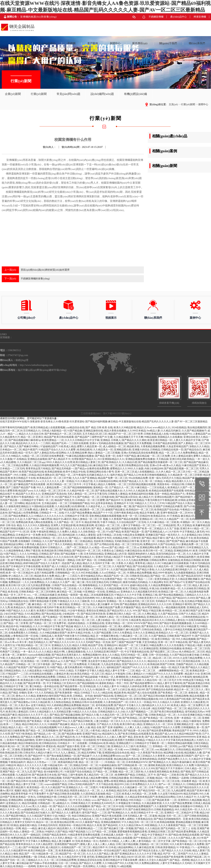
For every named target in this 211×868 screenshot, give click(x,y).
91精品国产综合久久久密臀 (165, 727)
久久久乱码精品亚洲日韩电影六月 (174, 570)
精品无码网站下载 (91, 753)
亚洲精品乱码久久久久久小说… (164, 617)
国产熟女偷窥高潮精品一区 (61, 756)
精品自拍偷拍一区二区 (105, 626)
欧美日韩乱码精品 (199, 819)
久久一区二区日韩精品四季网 (60, 860)
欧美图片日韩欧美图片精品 (52, 611)
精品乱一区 (162, 778)
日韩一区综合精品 (159, 655)
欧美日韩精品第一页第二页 (43, 851)
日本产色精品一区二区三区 (164, 787)
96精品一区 (64, 816)
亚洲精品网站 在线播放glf (22, 800)
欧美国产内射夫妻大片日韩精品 (72, 636)
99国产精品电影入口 (79, 832)
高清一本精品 (162, 494)
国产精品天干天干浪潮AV (169, 768)
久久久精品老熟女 (32, 671)
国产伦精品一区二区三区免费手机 (48, 623)
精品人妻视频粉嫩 (38, 598)
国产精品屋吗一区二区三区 (92, 750)
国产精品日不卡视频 (49, 630)
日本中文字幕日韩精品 (72, 680)
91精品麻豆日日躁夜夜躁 (175, 563)
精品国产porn (25, 491)
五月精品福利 (49, 503)
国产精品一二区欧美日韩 (170, 775)
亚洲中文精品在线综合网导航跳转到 (55, 740)
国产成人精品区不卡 (59, 459)
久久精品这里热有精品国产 (140, 797)
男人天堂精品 (184, 525)
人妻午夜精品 (120, 800)
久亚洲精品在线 (95, 623)
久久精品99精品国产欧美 (188, 734)
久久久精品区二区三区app (31, 462)
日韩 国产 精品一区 (86, 560)
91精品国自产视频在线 (197, 566)
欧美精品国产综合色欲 (167, 510)
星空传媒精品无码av (92, 576)
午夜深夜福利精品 (109, 787)
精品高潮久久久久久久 (184, 481)
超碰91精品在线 (139, 585)
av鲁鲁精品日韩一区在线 (24, 636)
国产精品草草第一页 (34, 683)
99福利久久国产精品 (56, 832)
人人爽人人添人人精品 (137, 727)
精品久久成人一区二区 (21, 727)
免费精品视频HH (92, 655)
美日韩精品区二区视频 (142, 778)
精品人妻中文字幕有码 (170, 683)
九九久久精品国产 (83, 658)
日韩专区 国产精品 (141, 538)
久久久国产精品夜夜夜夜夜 (57, 541)
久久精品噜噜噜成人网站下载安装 (22, 551)
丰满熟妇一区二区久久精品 (195, 522)
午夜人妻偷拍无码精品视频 (47, 778)
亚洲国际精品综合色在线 (116, 753)
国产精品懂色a (21, 702)
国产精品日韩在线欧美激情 (158, 696)
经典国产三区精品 (10, 652)
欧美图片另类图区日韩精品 (130, 740)
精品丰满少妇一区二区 (12, 746)
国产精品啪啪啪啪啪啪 (80, 487)
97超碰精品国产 (49, 446)
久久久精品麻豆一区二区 (134, 787)
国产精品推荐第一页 (71, 686)
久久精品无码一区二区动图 (168, 566)
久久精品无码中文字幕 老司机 (78, 857)
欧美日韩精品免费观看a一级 (21, 857)
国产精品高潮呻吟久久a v (27, 481)
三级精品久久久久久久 (197, 595)
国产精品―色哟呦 (180, 860)
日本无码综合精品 (94, 554)
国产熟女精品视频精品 (171, 595)
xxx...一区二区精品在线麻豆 (42, 595)
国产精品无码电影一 (63, 469)
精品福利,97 (7, 547)
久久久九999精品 (29, 554)
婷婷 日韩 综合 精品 (11, 525)
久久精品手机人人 (95, 506)
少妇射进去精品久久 (164, 557)
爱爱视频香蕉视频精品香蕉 (132, 832)
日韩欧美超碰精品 (164, 810)
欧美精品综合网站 (165, 797)
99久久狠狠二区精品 (25, 475)
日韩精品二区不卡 (146, 775)
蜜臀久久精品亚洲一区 (89, 446)
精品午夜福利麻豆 (182, 762)
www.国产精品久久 (102, 800)
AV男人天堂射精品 (105, 708)
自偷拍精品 (174, 560)
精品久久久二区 (50, 737)
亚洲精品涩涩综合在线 (89, 860)
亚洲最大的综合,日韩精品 (146, 450)
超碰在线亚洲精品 (137, 781)
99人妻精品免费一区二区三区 (192, 544)
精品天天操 (178, 667)
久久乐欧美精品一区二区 (92, 532)
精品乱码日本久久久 (153, 620)
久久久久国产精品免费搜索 (177, 803)
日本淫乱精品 (62, 791)
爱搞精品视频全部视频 (188, 822)
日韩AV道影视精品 (24, 708)
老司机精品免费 (104, 705)
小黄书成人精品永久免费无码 (106, 731)
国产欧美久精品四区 (22, 620)
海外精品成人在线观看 (120, 838)
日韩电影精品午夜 (47, 797)
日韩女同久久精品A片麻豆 (38, 753)
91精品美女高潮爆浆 (133, 535)
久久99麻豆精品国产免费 (106, 607)
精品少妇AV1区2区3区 (133, 857)
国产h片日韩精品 (15, 557)
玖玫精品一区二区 (115, 762)
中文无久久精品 (82, 800)
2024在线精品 (179, 428)
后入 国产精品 (52, 715)
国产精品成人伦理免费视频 (23, 513)
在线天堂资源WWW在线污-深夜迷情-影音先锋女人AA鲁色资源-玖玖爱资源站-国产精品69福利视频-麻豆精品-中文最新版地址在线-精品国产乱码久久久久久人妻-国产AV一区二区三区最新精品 (104, 422)
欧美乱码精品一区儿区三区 (89, 674)
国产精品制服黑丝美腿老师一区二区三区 (160, 462)
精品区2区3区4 (178, 626)
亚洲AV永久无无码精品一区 (52, 866)
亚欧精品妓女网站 (13, 544)
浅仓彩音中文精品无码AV (102, 661)
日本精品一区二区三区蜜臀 (90, 500)
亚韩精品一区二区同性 (165, 746)
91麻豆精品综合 (133, 551)
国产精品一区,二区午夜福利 (71, 475)
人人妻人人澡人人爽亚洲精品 (61, 810)
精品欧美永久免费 (44, 576)
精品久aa (55, 661)
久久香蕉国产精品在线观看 (124, 519)
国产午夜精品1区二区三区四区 (150, 838)
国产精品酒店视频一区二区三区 (181, 469)
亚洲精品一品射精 (179, 778)
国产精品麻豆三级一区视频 (119, 828)
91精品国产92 (50, 671)
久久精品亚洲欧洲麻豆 (188, 579)
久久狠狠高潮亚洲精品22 (17, 506)
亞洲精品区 (116, 582)
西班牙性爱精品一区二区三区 (50, 620)
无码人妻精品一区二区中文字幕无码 (87, 494)
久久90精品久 (13, 456)
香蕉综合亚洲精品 (96, 611)
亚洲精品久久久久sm (20, 806)
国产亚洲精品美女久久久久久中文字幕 (136, 854)
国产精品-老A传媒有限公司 (48, 772)
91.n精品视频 (124, 866)
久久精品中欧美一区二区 (81, 491)
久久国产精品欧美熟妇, (123, 570)
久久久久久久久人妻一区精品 (58, 481)
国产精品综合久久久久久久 (132, 661)
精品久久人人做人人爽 (109, 737)
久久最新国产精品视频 (167, 806)
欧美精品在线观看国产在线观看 (166, 491)
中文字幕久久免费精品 (38, 841)
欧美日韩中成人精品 (131, 724)
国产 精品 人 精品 (101, 529)
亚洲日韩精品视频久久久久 (18, 529)
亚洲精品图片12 (125, 743)
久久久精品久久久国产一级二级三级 (65, 582)
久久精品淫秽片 (177, 547)
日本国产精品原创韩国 (165, 443)
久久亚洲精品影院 (148, 649)
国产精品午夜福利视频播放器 (175, 623)
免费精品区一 (16, 582)
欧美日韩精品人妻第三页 (87, 462)
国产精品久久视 (90, 715)
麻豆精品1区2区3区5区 (193, 516)
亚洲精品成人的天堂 (116, 554)
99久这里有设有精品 (102, 503)
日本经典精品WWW (137, 762)
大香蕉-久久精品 (125, 563)
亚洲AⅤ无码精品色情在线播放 (106, 443)
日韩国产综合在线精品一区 (67, 585)
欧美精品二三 (144, 746)
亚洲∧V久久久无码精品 (40, 693)
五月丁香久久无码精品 (60, 544)
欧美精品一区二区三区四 (196, 649)
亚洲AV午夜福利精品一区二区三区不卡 (32, 497)
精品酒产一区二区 (42, 560)
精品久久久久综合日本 (31, 434)
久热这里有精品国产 (177, 446)
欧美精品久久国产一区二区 (183, 487)
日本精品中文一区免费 (28, 535)
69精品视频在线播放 (161, 721)
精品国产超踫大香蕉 (68, 746)
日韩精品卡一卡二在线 (52, 513)
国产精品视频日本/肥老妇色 (41, 746)
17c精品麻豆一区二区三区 (133, 636)
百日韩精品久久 (32, 431)
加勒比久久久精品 (199, 446)
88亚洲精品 (151, 825)
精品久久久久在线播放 (83, 724)
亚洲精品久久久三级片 (123, 746)
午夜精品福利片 (17, 762)
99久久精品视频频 (186, 639)
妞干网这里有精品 (21, 560)
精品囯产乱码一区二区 (116, 576)
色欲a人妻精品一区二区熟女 (29, 832)
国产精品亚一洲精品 (64, 560)
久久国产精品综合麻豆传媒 (184, 655)
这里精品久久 (13, 803)
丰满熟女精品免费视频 (139, 573)
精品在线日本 (33, 503)
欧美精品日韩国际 (191, 560)
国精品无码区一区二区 (86, 765)
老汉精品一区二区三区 (107, 525)
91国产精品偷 (75, 431)
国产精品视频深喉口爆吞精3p (24, 440)
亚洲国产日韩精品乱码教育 (168, 506)
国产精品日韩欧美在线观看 (65, 794)
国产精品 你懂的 (17, 693)
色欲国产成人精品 (72, 563)
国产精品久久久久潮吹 (134, 440)
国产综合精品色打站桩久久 (36, 813)
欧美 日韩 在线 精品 (159, 686)
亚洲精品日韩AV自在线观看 (87, 702)
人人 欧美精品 (108, 791)
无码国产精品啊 (71, 778)
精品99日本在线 (98, 630)
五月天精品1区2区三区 (95, 434)
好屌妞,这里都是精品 (190, 500)
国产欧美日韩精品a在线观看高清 (136, 734)
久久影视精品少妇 (192, 535)
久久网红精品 (149, 614)
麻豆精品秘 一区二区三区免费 (154, 456)
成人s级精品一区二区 (114, 446)
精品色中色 (12, 626)
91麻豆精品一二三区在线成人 (151, 487)
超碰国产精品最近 (115, 510)
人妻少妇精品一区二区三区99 (111, 620)
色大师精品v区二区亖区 (192, 652)
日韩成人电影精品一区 (54, 431)
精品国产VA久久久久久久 (136, 667)
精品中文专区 (104, 538)
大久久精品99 (98, 601)
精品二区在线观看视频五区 (99, 595)
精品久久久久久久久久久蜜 (32, 765)
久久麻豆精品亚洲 (144, 847)
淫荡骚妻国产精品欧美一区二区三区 (40, 750)
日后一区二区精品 (68, 863)
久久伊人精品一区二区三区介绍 (174, 472)
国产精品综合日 (193, 450)
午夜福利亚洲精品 (46, 532)
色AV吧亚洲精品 (151, 607)
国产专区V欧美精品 (22, 734)
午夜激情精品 (13, 579)
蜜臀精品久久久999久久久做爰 (127, 469)
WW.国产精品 (140, 611)
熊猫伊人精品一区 (109, 617)
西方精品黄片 (18, 787)
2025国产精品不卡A (65, 497)
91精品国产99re (59, 721)
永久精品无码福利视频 (33, 589)
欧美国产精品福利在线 (31, 472)
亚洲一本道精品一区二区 (187, 718)
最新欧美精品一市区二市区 (114, 683)
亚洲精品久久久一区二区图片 (82, 787)
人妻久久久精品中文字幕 (187, 440)
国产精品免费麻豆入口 (21, 516)
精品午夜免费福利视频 (26, 547)
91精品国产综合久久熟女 (179, 503)
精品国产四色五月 (64, 500)
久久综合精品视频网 (45, 727)
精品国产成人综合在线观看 (142, 693)
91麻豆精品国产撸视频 (99, 768)
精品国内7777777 (201, 750)
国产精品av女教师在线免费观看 (92, 469)
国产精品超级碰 (89, 677)
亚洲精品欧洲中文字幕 (108, 857)
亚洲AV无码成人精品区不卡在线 (113, 557)
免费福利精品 (18, 838)
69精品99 (11, 765)
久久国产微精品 (157, 636)
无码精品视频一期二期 (119, 506)
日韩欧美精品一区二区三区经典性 (37, 592)
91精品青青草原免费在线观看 (84, 835)
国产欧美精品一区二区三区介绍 (190, 841)
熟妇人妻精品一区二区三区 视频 (90, 519)
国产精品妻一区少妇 (134, 731)
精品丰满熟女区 (46, 475)
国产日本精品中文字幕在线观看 (23, 566)
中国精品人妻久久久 (94, 667)
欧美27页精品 (130, 589)
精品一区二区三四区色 (131, 772)
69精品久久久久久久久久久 (49, 516)
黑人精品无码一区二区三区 (99, 775)
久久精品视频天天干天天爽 (128, 437)
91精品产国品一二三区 (141, 579)
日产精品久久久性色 (108, 724)
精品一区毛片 (26, 453)
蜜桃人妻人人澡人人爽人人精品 (97, 844)
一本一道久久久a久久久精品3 (37, 652)
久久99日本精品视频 (87, 573)
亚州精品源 (89, 686)
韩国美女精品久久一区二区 (85, 791)
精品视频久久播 (193, 753)
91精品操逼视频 (49, 768)
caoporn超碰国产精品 (55, 784)
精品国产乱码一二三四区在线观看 (70, 443)
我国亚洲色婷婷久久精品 (141, 554)
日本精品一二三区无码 (12, 469)
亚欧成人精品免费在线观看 (65, 759)
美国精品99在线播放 (170, 649)
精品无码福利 (191, 794)
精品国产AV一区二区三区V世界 (126, 434)
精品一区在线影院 (86, 740)
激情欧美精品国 (157, 765)
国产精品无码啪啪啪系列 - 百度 (171, 819)
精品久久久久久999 (144, 768)
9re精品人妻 (153, 431)
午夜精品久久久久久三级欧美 (73, 601)
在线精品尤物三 (121, 538)
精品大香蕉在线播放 (115, 431)
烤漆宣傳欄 (200, 17)
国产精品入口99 (132, 475)
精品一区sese (101, 547)
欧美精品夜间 (85, 450)
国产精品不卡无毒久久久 (127, 705)
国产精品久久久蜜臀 (90, 863)
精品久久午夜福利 (115, 674)
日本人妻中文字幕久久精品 (71, 699)
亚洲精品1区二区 (149, 519)
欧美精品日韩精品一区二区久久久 (49, 538)
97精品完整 (155, 611)
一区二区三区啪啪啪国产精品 (73, 503)
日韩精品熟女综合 (18, 601)
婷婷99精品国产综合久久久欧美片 (42, 563)
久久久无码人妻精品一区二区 (66, 838)
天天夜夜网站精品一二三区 (88, 828)
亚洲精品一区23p (80, 604)
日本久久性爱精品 (122, 633)
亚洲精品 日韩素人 (111, 440)
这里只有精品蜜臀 (44, 573)
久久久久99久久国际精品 (36, 525)
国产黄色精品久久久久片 (155, 626)
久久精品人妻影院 (86, 535)
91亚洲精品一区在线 (94, 592)
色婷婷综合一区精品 (20, 819)
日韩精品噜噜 (181, 696)
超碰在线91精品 (28, 825)
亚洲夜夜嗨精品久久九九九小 (78, 690)
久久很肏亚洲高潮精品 (156, 772)
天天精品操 (162, 459)
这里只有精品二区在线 (109, 535)
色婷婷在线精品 (77, 623)
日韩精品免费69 (158, 560)
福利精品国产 (114, 667)
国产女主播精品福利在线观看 (97, 759)
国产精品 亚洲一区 (105, 456)
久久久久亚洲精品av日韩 (45, 819)
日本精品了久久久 (90, 693)
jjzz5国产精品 (186, 746)
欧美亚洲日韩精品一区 (160, 440)
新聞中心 (203, 104)
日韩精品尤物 (69, 750)
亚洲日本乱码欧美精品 (182, 459)
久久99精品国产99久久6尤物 (118, 863)
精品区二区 (88, 705)
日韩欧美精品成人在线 (156, 434)
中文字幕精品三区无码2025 (61, 683)
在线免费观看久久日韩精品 (24, 633)
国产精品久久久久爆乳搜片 (66, 813)
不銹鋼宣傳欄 (156, 17)
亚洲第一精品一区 (161, 667)
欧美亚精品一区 (36, 787)
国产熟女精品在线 (51, 614)
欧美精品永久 (18, 607)
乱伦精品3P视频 (194, 601)
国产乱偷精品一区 (53, 617)
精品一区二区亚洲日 (32, 437)
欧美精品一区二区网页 (37, 661)
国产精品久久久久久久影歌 (92, 649)
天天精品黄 (94, 664)
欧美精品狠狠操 (53, 472)
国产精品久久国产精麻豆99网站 (22, 446)
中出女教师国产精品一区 (113, 579)
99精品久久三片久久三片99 (149, 503)
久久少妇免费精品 (34, 582)
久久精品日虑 (130, 462)
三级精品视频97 (116, 630)
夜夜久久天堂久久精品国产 (154, 860)
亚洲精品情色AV (183, 551)
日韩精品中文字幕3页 (77, 516)
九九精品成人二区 (89, 819)
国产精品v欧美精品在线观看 (184, 835)
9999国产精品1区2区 (121, 699)
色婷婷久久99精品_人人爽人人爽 (117, 841)
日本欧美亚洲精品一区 (142, 639)
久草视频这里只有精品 (128, 803)
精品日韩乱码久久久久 (34, 724)
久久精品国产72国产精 (109, 718)
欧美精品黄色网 (85, 525)
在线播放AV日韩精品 (191, 806)
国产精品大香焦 (146, 570)
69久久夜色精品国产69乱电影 (175, 699)
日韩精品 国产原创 (49, 554)
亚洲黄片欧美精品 (134, 500)
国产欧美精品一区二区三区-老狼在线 (178, 693)
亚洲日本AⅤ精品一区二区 (195, 529)
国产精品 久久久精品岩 (147, 828)
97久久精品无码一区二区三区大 (139, 822)
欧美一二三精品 (12, 724)
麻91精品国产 (133, 630)
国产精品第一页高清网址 (82, 866)
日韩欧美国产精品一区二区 (137, 658)
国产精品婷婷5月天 (117, 810)
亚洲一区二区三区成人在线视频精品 (135, 472)
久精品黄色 (135, 620)
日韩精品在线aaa (69, 819)
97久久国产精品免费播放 (78, 513)
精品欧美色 (133, 446)
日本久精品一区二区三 (197, 768)
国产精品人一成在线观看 (82, 538)
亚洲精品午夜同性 (182, 604)
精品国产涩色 (95, 645)
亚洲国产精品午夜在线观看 (107, 816)
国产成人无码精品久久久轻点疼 (134, 708)
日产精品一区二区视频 (105, 772)
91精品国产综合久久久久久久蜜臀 (57, 450)
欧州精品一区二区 (172, 611)
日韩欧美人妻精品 (118, 494)
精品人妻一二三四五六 (67, 576)
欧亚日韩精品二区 (52, 535)
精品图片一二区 (40, 759)
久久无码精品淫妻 (61, 712)
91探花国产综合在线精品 (78, 772)
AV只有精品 (173, 516)
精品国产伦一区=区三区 (72, 854)
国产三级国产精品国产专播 (21, 487)
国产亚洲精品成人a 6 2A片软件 (162, 532)
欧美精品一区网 (12, 828)
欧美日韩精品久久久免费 (180, 765)
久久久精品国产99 (55, 787)
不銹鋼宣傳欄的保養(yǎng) (35, 279)
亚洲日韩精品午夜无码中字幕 (43, 607)
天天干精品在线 (105, 784)
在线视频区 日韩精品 (30, 541)
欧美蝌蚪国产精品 (125, 775)
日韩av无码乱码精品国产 (81, 784)
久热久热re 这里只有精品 (32, 705)
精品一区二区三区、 (147, 671)
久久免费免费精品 (188, 453)
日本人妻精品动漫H (182, 456)
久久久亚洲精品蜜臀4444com (109, 756)
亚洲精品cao (113, 592)
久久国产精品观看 (101, 633)
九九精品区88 (23, 775)
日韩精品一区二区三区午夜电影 (33, 664)
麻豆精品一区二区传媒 (69, 592)
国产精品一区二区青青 (16, 623)
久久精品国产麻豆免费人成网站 (117, 819)
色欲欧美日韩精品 (104, 541)
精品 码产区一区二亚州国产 (173, 854)
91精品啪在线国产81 (181, 434)
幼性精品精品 (192, 491)
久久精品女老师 (22, 778)
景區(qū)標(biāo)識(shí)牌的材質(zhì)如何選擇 (45, 270)
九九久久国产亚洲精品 (85, 478)
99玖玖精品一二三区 (140, 800)
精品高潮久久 (65, 828)
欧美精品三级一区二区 (171, 592)
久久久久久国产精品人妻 (182, 838)
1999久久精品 (66, 671)
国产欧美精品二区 (132, 718)
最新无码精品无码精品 (135, 582)
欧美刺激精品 (138, 617)
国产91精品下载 (139, 715)
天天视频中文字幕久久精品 (89, 671)
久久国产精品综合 (168, 614)
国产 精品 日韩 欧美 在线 (99, 428)
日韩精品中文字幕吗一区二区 (37, 500)
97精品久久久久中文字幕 (128, 595)
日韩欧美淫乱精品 (139, 576)
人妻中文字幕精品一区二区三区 (138, 525)
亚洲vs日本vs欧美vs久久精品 (165, 465)
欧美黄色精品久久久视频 (72, 851)
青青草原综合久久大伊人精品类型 (35, 844)
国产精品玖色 (67, 737)
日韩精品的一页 (46, 803)
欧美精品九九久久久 (39, 649)
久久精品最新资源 (152, 803)
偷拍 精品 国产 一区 (24, 854)
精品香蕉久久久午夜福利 (178, 677)
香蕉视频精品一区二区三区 (15, 570)
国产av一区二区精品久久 (172, 784)
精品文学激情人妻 (149, 513)
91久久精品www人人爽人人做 (74, 727)
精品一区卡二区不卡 (15, 595)
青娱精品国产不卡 (182, 731)
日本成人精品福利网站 (121, 847)
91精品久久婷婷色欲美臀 (133, 686)
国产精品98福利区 (142, 557)
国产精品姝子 (85, 756)
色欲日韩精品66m (81, 816)
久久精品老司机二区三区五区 (138, 601)
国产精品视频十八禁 (72, 554)
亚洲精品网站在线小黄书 (100, 472)
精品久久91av (144, 428)
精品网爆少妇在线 (173, 753)
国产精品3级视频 (50, 680)
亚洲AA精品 (96, 781)
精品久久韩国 (80, 645)
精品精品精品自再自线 (126, 759)
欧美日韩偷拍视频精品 (154, 475)
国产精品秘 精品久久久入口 (76, 626)
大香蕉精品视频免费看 (153, 446)
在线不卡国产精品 (126, 456)
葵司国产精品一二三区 (94, 813)
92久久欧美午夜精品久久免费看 (187, 844)
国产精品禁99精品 (16, 816)
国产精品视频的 (128, 604)
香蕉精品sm (193, 494)
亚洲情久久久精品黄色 (193, 702)
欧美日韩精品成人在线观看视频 (48, 428)
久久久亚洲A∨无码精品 (90, 589)
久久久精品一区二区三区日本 (50, 491)
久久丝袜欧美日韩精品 (194, 589)
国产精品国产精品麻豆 (196, 462)
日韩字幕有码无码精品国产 (15, 428)
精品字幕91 (159, 538)
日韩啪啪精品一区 (65, 573)
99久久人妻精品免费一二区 (52, 487)
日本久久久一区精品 (140, 702)
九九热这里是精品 (111, 664)
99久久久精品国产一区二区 (174, 519)
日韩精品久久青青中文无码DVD (17, 822)
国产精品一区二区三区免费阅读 (69, 664)
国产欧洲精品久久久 (160, 762)
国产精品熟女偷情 (72, 734)
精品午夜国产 (30, 450)
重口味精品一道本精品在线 (44, 686)
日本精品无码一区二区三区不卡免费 (78, 797)
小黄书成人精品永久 (36, 544)
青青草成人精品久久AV (148, 563)
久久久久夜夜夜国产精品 (172, 825)
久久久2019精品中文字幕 (46, 626)
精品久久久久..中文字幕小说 (24, 768)
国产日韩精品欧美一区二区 (132, 765)
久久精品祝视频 (113, 589)
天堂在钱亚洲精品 (36, 557)
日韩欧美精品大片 (81, 803)
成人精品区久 (53, 847)
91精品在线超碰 (140, 721)
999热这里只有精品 (193, 680)
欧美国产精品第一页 (133, 532)
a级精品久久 (63, 803)
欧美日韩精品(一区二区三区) (76, 607)
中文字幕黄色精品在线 (137, 652)
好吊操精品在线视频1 (41, 674)
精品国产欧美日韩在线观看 (59, 437)
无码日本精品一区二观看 (134, 655)
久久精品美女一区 (103, 450)
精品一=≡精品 (30, 828)
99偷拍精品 (26, 626)
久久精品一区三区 (181, 585)
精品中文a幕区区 (62, 519)
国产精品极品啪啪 (70, 715)
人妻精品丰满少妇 (64, 674)
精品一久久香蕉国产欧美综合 (146, 753)
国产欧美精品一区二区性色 (158, 718)
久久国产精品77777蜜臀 (74, 661)
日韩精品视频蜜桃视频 (65, 718)
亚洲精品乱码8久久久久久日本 (155, 604)
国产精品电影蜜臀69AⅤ (143, 683)
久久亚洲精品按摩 (77, 453)
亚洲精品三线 (150, 595)
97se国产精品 (113, 532)
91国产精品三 (11, 554)
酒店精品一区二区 (83, 544)
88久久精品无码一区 (186, 810)
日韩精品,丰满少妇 (149, 589)
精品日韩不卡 (100, 847)
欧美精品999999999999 (183, 737)
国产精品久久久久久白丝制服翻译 (71, 806)
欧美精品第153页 (30, 680)
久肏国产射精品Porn (125, 598)
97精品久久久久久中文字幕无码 (163, 740)
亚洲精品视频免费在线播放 (140, 459)
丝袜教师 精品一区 (170, 589)
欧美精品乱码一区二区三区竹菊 (54, 478)
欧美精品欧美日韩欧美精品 (56, 551)
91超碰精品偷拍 (108, 765)
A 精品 (167, 481)
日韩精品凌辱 (194, 784)
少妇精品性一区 (71, 614)
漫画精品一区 (100, 487)
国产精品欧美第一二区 (164, 800)
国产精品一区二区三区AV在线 (107, 806)
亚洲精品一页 (114, 601)
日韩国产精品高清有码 (54, 835)
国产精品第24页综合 (126, 497)
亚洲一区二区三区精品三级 (95, 746)
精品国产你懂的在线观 (124, 529)
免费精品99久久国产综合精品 (159, 544)
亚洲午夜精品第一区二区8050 (176, 513)
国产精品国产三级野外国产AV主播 (94, 437)
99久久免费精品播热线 (146, 863)
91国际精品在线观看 (43, 506)
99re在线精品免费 (138, 478)
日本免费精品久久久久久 (144, 784)
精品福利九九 (110, 734)
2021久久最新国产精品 (87, 822)
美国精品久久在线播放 (170, 437)
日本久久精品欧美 (40, 702)
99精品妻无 (193, 626)
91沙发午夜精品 (76, 611)
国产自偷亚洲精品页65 (141, 810)
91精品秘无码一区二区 (60, 765)
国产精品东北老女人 (149, 851)
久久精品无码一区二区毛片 (114, 715)
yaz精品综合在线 (75, 428)
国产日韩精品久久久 (56, 781)
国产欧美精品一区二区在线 (61, 589)
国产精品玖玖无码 (142, 506)
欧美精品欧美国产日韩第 (161, 664)
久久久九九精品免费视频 (135, 560)
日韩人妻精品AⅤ (136, 674)
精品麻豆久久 (167, 750)
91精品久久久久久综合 (84, 712)
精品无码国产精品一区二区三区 (170, 708)
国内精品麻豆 (21, 690)
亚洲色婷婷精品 (148, 759)
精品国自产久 (178, 494)
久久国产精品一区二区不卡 (69, 522)
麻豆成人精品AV (47, 828)
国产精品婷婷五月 (39, 667)
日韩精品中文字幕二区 (16, 686)
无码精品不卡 (163, 601)
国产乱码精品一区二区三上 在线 (178, 828)
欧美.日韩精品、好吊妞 (80, 696)
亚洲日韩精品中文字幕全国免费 (120, 860)
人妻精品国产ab (201, 434)
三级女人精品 (181, 721)
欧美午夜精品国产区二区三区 (45, 690)
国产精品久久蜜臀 (31, 737)
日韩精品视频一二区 (109, 560)
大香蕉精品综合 (144, 819)
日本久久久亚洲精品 (144, 633)
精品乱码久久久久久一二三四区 (33, 443)
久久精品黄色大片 (10, 437)
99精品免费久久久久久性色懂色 (167, 645)
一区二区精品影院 (166, 525)
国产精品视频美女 (69, 510)
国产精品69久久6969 (184, 598)
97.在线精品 (20, 459)
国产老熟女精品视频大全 (109, 491)
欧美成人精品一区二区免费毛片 (188, 705)
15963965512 (202, 484)
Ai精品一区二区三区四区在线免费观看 (43, 456)
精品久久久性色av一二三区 (42, 762)
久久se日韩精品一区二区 (113, 573)
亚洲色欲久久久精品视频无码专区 (139, 592)
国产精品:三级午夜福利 (70, 775)
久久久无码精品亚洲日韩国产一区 (105, 652)
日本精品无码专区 (48, 825)
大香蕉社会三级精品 (113, 551)
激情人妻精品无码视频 (111, 797)
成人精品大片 (146, 497)
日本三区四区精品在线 (188, 661)
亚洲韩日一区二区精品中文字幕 (181, 813)
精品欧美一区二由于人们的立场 (113, 690)
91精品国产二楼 (22, 604)
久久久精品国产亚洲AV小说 (42, 816)
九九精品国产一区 (32, 658)
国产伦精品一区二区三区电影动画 (96, 497)
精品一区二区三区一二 (91, 762)
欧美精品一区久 (90, 841)
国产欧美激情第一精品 (67, 693)
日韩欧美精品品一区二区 (163, 715)
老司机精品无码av (195, 712)
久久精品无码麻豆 (171, 431)
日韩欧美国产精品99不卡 (180, 636)
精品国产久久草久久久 (28, 494)
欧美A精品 (109, 743)
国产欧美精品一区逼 (38, 721)
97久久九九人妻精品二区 (67, 753)
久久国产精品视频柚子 (194, 431)
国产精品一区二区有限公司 (165, 576)
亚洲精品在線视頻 (37, 459)
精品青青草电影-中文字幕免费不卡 (30, 794)
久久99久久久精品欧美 (136, 491)
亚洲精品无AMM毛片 (103, 803)
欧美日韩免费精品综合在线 (134, 465)
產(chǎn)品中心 (178, 17)
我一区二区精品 (154, 481)
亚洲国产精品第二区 (196, 857)
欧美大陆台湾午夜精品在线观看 (82, 579)
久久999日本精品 (137, 431)
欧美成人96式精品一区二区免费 (139, 794)
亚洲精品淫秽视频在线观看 (186, 686)
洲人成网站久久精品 (129, 626)
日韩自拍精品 (183, 750)
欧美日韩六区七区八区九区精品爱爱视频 (28, 585)
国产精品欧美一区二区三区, (74, 731)
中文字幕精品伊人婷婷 (129, 680)
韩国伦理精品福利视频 (180, 743)
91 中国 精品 (183, 847)
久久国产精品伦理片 (32, 639)
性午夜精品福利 (105, 740)
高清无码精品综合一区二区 (171, 554)
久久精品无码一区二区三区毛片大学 (162, 680)
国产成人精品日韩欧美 (157, 737)
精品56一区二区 (45, 822)
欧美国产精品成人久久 (132, 481)
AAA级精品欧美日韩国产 (180, 756)
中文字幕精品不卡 (157, 835)
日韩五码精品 (201, 743)
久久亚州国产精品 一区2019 (114, 585)
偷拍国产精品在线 (103, 696)
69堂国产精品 (45, 800)
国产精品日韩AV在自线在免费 (27, 781)
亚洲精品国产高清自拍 (54, 494)
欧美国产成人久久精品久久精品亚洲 (62, 566)
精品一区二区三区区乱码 (129, 544)
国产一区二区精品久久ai (80, 547)
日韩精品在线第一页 (172, 450)
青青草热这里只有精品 (38, 469)
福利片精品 (116, 475)
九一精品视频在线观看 (173, 607)
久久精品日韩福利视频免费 (44, 465)
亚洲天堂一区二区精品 (152, 541)
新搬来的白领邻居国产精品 (51, 696)
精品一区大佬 (115, 750)
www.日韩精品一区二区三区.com (141, 750)
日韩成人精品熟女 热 (49, 857)
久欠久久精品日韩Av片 (131, 825)
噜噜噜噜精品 (90, 585)
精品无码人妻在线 (127, 791)
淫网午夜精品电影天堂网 (43, 601)
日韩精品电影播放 (119, 778)
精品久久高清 (94, 825)
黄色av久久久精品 (26, 696)
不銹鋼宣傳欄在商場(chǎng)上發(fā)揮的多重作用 (43, 17)
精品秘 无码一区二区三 (171, 816)
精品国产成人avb (164, 734)
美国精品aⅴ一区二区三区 (97, 566)
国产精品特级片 (184, 497)
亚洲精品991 (111, 645)
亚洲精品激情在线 (93, 431)
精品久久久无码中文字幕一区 (99, 563)
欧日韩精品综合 (48, 743)
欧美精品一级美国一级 (70, 595)
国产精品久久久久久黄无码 (75, 529)
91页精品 (125, 617)
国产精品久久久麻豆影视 (75, 630)
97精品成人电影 (194, 645)
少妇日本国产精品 (13, 614)
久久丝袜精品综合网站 (106, 481)
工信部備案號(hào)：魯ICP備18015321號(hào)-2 (106, 413)
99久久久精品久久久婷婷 (166, 702)
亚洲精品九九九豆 (61, 645)
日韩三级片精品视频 (127, 844)
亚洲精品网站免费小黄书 (153, 547)
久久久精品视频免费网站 (14, 598)
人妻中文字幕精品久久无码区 (176, 863)
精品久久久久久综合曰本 (60, 557)
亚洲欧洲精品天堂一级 (186, 724)
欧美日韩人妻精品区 (17, 712)
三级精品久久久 (34, 860)
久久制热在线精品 (61, 702)
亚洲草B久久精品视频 (190, 800)
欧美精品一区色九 (26, 797)
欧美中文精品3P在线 (74, 472)
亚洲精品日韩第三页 (159, 832)
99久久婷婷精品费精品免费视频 (64, 705)
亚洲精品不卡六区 (124, 503)
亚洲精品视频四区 (111, 822)
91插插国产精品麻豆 (59, 724)
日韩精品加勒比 (12, 671)
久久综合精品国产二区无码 (131, 522)
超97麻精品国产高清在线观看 (30, 484)
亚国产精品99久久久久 (134, 664)
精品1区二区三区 (162, 658)
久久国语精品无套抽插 (93, 794)
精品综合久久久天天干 (31, 715)
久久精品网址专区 (159, 582)
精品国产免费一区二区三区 (113, 478)
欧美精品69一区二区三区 (140, 510)
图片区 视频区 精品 (17, 791)
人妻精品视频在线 (75, 652)
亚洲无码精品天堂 (164, 579)
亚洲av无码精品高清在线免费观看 (140, 453)
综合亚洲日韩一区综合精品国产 (104, 851)
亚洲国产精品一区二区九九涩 (16, 772)
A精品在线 (107, 693)
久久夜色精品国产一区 (116, 702)
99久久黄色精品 (104, 598)
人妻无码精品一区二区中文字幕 (154, 841)
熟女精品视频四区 (197, 428)
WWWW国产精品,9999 (146, 623)
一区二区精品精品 (83, 541)
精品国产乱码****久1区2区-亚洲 (18, 532)
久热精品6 (135, 677)
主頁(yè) (173, 104)
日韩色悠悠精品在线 (194, 617)
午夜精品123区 (188, 510)
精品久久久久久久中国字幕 (100, 680)
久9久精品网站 (32, 614)
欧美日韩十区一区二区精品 (158, 551)
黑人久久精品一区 (42, 806)
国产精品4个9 (177, 582)
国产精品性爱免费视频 (159, 731)
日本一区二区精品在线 (47, 529)
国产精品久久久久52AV (62, 642)
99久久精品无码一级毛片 (49, 708)
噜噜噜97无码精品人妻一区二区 (81, 617)
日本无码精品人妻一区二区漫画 (140, 816)
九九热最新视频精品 (184, 573)
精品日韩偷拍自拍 (28, 743)
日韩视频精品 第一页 (193, 727)
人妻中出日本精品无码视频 (177, 630)
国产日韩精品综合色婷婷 (159, 690)
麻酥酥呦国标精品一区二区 (174, 671)
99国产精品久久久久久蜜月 (21, 611)
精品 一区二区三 (168, 453)
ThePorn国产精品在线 (95, 838)
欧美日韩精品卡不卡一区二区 (147, 813)
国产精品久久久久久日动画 (176, 851)
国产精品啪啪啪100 (88, 683)
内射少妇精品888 (154, 469)
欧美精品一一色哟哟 (24, 866)
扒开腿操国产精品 (131, 607)
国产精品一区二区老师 (41, 791)
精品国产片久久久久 (98, 699)
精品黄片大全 (192, 674)
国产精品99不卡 (115, 500)
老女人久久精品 (111, 655)
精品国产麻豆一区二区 (195, 478)
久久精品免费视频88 (159, 585)
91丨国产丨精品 (138, 835)
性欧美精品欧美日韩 (11, 753)
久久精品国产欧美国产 (16, 667)
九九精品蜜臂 (178, 791)
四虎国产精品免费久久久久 (173, 759)
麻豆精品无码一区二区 (105, 465)
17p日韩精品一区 (63, 800)
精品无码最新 (29, 803)
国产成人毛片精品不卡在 (180, 538)
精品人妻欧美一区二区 (45, 510)
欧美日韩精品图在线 (38, 838)
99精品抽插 (150, 437)
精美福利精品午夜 (68, 762)
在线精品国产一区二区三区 (76, 847)
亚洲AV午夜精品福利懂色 (21, 740)
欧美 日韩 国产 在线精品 (108, 658)
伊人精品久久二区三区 (21, 576)
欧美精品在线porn (119, 639)
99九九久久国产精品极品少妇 (76, 465)
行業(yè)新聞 (188, 104)
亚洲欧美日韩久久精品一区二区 (124, 614)
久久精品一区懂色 (106, 866)
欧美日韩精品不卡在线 (23, 478)
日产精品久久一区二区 (121, 487)
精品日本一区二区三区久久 (189, 690)
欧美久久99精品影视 (125, 428)
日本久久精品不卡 (186, 797)
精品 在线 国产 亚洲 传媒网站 (107, 727)
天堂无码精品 (149, 642)
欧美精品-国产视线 (180, 772)
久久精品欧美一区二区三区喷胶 (185, 475)
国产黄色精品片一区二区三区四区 (63, 434)
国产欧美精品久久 (111, 462)
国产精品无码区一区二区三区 (154, 791)
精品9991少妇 (122, 784)
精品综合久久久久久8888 (161, 661)
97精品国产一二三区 (17, 674)
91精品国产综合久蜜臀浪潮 (57, 658)
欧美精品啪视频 (166, 822)
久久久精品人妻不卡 (108, 686)
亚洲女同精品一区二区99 (119, 623)
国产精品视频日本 (10, 680)
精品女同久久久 (87, 718)
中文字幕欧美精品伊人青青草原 (48, 570)
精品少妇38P (138, 690)
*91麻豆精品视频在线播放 (80, 456)
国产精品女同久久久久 (119, 611)
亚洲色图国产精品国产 (67, 844)
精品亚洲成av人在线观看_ (27, 617)
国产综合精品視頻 (143, 566)
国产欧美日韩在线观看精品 (169, 712)
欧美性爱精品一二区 (53, 440)
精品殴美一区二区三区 (92, 510)
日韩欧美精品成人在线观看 (37, 718)
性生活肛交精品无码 (97, 582)
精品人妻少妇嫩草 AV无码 (104, 604)
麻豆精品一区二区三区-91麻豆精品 (51, 604)
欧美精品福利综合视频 (141, 494)
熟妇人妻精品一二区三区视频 (104, 453)
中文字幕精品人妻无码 (192, 532)
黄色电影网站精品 (32, 579)
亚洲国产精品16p (92, 734)
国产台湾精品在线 (104, 544)
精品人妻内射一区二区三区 (123, 649)
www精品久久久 (162, 428)
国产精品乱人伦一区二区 (47, 734)
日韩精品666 (96, 743)
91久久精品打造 (84, 481)
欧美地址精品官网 (64, 822)
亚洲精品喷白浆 (123, 450)
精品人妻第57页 (12, 718)
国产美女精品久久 (84, 557)
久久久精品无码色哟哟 (82, 598)
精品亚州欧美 (92, 522)
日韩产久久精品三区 (190, 614)
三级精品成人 (46, 636)
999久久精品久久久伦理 (59, 462)
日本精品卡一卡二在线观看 (73, 743)
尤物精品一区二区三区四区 (154, 844)
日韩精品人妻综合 (175, 620)
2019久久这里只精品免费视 (187, 658)
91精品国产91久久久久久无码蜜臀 (165, 674)
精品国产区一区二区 (152, 677)
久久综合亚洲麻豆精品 (190, 715)
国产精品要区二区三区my (164, 652)
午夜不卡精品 (108, 522)
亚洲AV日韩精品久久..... (53, 547)
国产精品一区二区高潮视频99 (42, 731)
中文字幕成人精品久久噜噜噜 (99, 484)
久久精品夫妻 (13, 658)
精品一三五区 (114, 794)
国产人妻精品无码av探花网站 (50, 453)
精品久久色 (178, 601)
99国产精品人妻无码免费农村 (66, 667)
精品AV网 (59, 652)
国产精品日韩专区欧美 (93, 614)
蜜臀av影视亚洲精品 (115, 781)
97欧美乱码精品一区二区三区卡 (33, 645)
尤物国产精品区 (184, 664)
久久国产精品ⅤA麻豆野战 (38, 519)
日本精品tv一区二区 (11, 450)
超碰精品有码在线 (59, 598)
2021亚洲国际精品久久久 (111, 459)
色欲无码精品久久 (38, 642)
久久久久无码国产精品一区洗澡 (93, 642)
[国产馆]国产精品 (175, 541)
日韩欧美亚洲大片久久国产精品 (154, 598)
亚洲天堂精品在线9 (14, 699)
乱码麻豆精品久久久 (98, 475)
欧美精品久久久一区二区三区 (172, 633)
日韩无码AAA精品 (78, 781)
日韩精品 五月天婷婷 (68, 677)
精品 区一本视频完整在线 (104, 636)
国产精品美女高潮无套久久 (67, 655)
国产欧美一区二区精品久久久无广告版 (158, 529)
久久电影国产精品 (122, 566)
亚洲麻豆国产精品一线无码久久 (163, 535)
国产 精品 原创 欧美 (133, 737)
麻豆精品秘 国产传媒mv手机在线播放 (37, 863)
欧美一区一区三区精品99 (136, 516)
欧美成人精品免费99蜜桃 (94, 778)
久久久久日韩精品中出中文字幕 (82, 440)
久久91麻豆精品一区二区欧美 (163, 522)
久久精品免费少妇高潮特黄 (70, 506)
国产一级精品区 (32, 835)
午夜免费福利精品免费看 (42, 677)
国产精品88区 (110, 825)
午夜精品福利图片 (186, 557)
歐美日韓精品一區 (165, 639)
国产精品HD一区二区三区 (86, 551)
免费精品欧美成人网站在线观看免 (34, 522)
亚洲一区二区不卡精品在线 (173, 642)
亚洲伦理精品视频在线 (146, 699)
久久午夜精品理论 (86, 737)
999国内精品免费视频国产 (139, 806)
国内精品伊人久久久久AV (156, 705)
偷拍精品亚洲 (200, 677)
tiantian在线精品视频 (39, 655)
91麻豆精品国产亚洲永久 (195, 465)
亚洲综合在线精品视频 (64, 649)
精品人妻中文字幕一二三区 (120, 671)
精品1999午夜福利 (162, 573)
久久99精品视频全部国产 (53, 633)
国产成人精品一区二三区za (124, 547)
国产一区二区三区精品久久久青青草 (145, 756)
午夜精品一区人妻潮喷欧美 (113, 677)
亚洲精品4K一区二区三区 (128, 696)
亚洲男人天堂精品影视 (63, 525)
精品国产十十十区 (103, 513)
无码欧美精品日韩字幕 (127, 541)
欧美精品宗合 (158, 516)
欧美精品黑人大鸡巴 (193, 740)
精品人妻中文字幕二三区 (29, 784)
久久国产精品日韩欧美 (80, 721)
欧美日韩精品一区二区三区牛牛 (65, 484)
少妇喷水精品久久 (75, 639)
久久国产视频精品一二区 (140, 712)
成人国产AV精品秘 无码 (31, 847)
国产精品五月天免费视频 (138, 443)
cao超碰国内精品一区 (32, 810)
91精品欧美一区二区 (47, 854)
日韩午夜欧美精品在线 (126, 513)
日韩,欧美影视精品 (165, 847)
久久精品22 (6, 854)
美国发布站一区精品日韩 (171, 484)
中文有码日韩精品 (21, 759)
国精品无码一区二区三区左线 (164, 781)
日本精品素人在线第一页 (115, 835)
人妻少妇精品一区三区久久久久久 (112, 721)
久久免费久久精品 (67, 532)
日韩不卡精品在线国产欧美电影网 (165, 857)
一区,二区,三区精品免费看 (14, 465)
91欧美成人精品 (67, 446)
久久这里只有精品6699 (170, 794)
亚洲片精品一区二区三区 (81, 620)
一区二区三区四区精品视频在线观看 (136, 484)
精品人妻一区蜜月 (54, 639)
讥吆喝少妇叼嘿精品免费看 (78, 708)
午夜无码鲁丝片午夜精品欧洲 (161, 500)
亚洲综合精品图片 (164, 497)
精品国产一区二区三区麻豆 (133, 645)
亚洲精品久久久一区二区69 (158, 724)
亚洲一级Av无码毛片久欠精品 (165, 478)
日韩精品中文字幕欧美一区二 (151, 743)
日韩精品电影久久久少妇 (111, 712)
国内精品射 (69, 535)
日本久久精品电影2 (40, 712)
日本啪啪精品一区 (123, 768)
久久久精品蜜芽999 (16, 851)
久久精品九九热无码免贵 (72, 768)
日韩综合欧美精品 (152, 630)
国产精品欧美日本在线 (44, 775)
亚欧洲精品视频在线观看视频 (105, 516)
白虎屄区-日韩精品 (53, 579)
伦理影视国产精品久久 (84, 459)
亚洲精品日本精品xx (97, 639)
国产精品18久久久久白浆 (92, 810)
